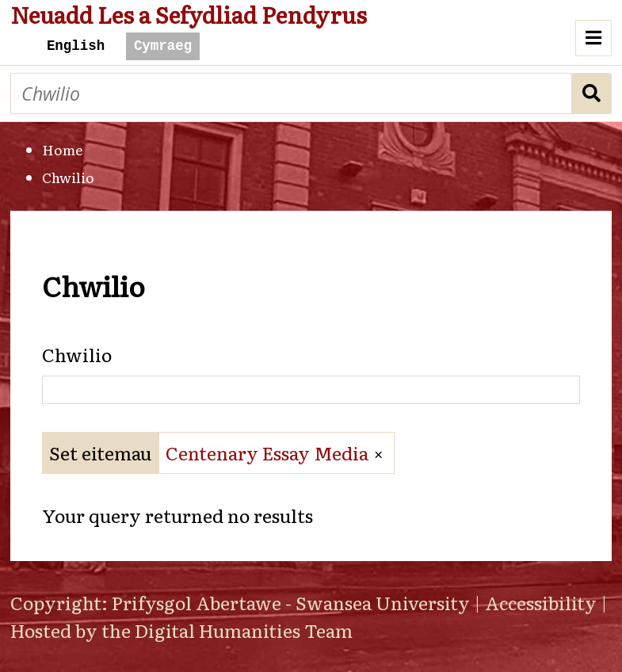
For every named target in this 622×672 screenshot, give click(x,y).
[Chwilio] (291, 94)
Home (63, 149)
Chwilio (592, 94)
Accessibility (541, 602)
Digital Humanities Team (244, 630)
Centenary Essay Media (267, 452)
